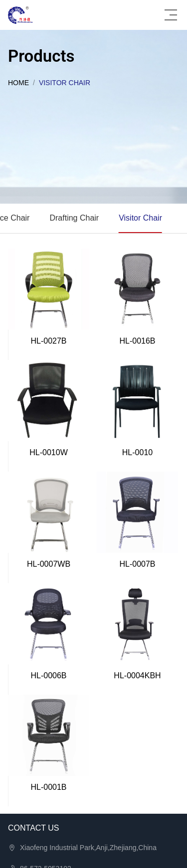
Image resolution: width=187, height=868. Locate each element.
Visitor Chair (140, 218)
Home (18, 83)
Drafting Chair (74, 218)
